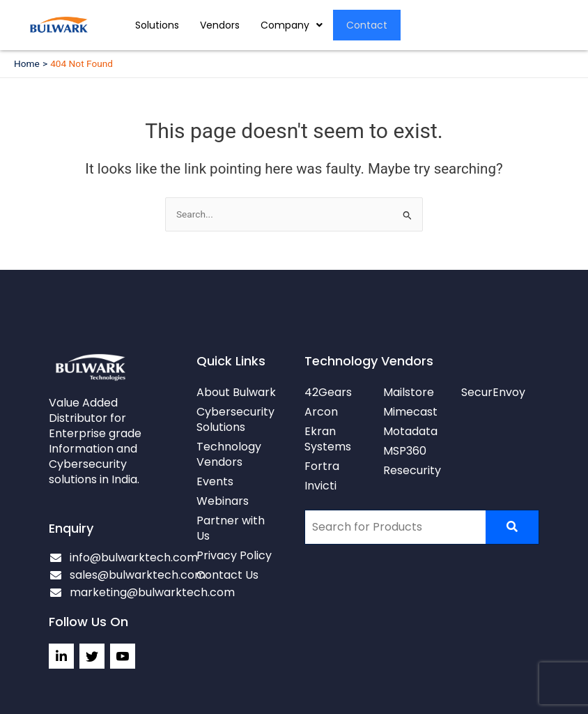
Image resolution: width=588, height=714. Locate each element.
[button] (292, 25)
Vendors (220, 25)
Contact (367, 25)
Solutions (157, 25)
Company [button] (292, 25)
